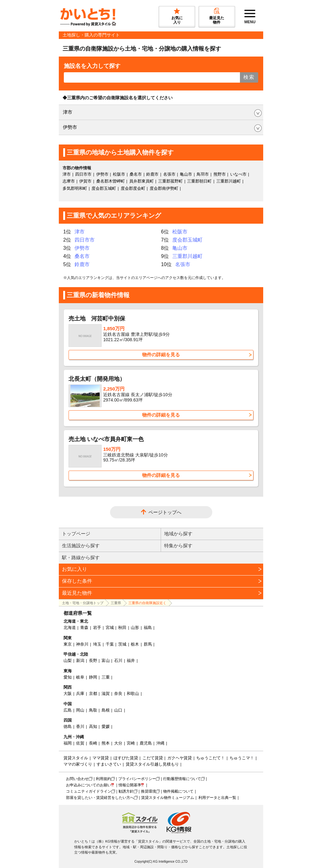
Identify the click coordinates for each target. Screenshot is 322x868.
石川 (118, 661)
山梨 (68, 661)
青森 (84, 628)
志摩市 (69, 181)
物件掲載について (178, 791)
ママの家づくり (78, 764)
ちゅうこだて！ (211, 758)
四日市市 (83, 174)
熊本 (106, 743)
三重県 (116, 603)
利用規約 (103, 779)
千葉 (110, 644)
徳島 (68, 726)
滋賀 (106, 693)
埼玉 (97, 644)
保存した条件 (77, 581)
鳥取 (93, 710)
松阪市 (119, 174)
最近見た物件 (77, 593)
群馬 (148, 644)
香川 (80, 726)
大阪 (68, 693)
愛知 (68, 677)
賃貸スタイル (76, 758)
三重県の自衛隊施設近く (147, 603)
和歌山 (133, 693)
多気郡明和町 (75, 188)
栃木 (135, 644)
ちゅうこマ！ (242, 758)
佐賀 (80, 743)
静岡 (93, 677)
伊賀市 (85, 181)
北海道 (70, 628)
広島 (68, 710)
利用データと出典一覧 (217, 798)
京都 (93, 693)
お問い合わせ (77, 779)
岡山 (80, 710)
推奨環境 (148, 791)
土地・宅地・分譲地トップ (83, 603)
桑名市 (136, 174)
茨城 (122, 644)
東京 (68, 644)
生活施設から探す (81, 546)
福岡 (68, 743)
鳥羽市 (203, 174)
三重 (106, 677)
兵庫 (80, 693)
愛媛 (106, 726)
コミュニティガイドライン (89, 791)
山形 (135, 628)
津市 (68, 112)
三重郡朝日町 (199, 181)
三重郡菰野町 (170, 181)
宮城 (110, 628)
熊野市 (220, 174)
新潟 (80, 661)
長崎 (93, 743)
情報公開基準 (130, 785)
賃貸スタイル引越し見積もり (152, 764)
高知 (93, 726)
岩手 (97, 628)
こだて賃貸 (153, 758)
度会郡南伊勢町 (164, 188)
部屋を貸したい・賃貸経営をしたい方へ (100, 798)
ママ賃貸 (101, 758)
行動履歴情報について (182, 779)
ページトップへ (165, 512)
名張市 (169, 174)
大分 (118, 743)
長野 (93, 661)
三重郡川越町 (229, 181)
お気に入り (75, 569)
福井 (131, 661)
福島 (148, 628)
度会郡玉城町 (104, 188)
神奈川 (82, 644)
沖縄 (160, 743)
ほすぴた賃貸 (126, 758)
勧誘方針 (126, 791)
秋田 (122, 628)
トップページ (76, 534)
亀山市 (186, 174)
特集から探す (178, 546)
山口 (118, 710)
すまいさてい (109, 764)
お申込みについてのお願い (89, 785)
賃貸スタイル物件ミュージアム (168, 798)
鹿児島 (146, 743)
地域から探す (178, 534)
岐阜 (80, 677)
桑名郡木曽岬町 (111, 181)
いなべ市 (238, 174)
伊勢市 (70, 127)
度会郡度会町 (133, 188)
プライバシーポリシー (137, 779)
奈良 (118, 693)
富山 (106, 661)
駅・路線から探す (81, 557)
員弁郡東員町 (142, 181)
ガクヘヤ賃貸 (180, 758)
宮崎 (131, 743)
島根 (106, 710)
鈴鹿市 (152, 174)
